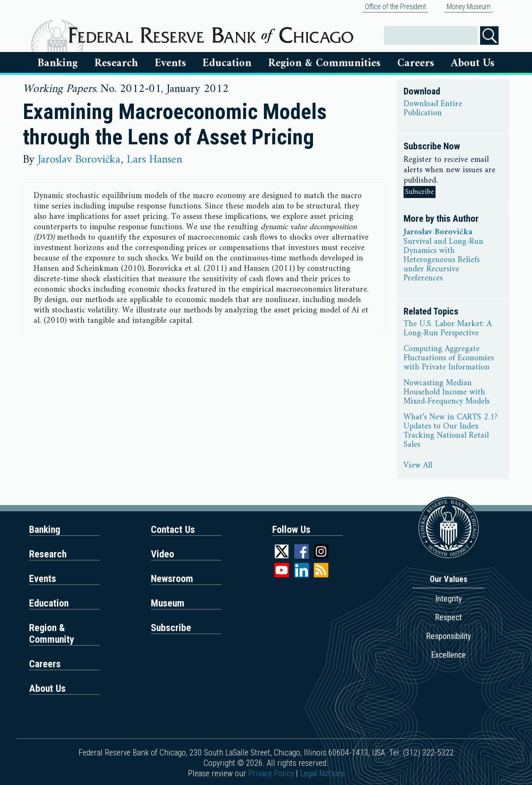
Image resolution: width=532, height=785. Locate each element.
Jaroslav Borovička (79, 160)
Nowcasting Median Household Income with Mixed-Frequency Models (447, 393)
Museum (168, 603)
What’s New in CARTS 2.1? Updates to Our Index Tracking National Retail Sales (451, 431)
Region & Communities (324, 63)
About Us (473, 63)
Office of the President (395, 7)
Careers (416, 63)
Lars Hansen (154, 160)
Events (170, 63)
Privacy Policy (271, 773)
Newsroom (172, 579)
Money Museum (469, 7)
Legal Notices (322, 773)
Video (163, 554)
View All (418, 466)
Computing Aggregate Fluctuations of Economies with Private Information (449, 359)
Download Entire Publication (433, 109)
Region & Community (52, 634)
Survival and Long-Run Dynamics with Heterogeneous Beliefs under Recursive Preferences (443, 260)
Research (116, 63)
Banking (58, 63)
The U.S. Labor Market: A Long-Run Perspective (448, 329)
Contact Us (173, 530)
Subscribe (420, 192)
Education (227, 63)
